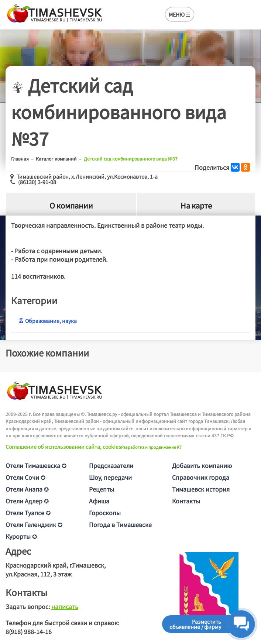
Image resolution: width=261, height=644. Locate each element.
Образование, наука (48, 321)
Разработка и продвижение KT (152, 447)
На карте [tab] (196, 205)
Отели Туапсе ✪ (28, 513)
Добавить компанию (202, 465)
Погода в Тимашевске (120, 524)
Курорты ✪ (21, 536)
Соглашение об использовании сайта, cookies (63, 447)
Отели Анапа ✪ (27, 489)
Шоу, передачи (110, 477)
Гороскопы (105, 513)
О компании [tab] (71, 205)
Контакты (186, 501)
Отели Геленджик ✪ (34, 524)
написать (65, 606)
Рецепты (102, 489)
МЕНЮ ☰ (180, 14)
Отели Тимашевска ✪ (36, 465)
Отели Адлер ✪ (27, 501)
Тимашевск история (201, 489)
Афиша (99, 501)
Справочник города (201, 477)
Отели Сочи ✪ (25, 477)
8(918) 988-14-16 (29, 631)
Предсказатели (111, 465)
